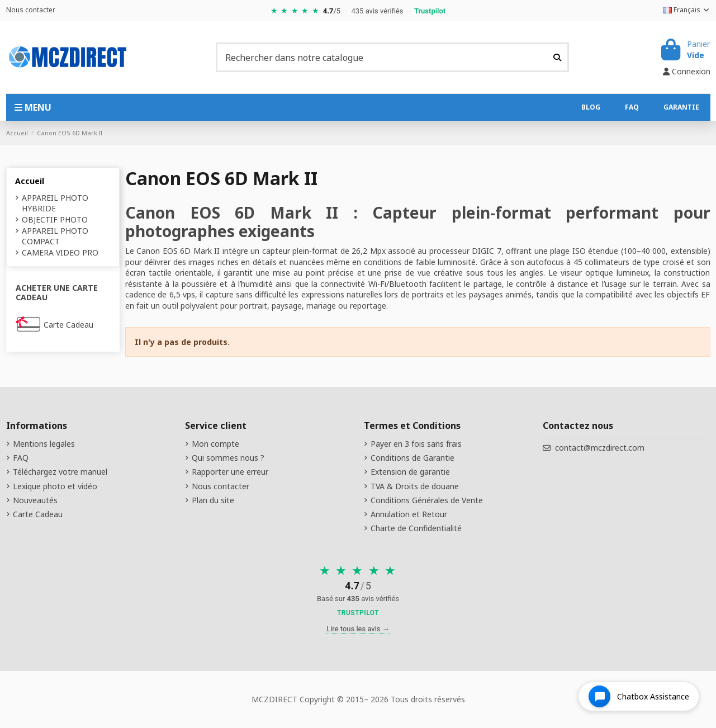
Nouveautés (35, 500)
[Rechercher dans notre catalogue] (557, 57)
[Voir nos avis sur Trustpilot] (358, 592)
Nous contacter (31, 10)
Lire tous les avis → (358, 629)
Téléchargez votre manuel (60, 472)
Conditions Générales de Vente (427, 500)
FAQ (21, 458)
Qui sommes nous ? (228, 458)
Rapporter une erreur (230, 472)
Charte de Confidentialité (416, 528)
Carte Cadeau (68, 325)
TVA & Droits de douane (415, 486)
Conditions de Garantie (412, 458)
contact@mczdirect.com (600, 448)
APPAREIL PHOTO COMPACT (55, 236)
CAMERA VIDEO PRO (60, 252)
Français (687, 10)
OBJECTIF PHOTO (55, 219)
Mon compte (215, 444)
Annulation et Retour (409, 514)
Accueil (30, 181)
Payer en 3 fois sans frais (416, 444)
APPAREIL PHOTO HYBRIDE (55, 203)
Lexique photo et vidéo (55, 486)
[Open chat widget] (639, 696)
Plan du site (213, 500)
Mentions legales (44, 444)
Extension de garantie (410, 472)
